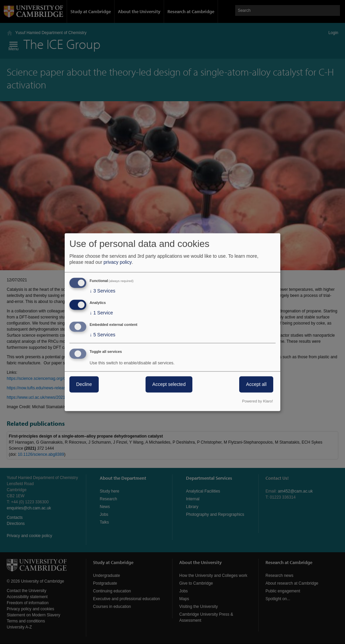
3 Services (102, 291)
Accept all (256, 384)
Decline (84, 384)
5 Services (102, 335)
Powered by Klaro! (258, 401)
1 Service (101, 313)
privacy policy (118, 262)
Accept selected (169, 384)
